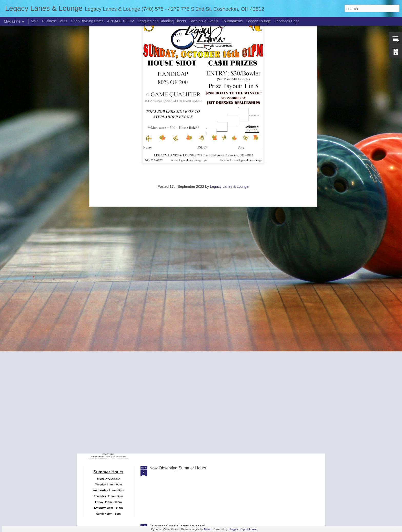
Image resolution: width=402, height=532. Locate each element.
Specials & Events (204, 21)
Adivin (207, 529)
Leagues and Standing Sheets (162, 21)
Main (35, 21)
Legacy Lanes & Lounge (229, 33)
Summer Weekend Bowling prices (180, 352)
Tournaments (232, 21)
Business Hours (55, 21)
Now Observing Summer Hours (178, 468)
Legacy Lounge (259, 21)
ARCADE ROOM (121, 21)
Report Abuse (248, 529)
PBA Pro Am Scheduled (171, 293)
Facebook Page (287, 21)
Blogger (233, 529)
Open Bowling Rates (87, 21)
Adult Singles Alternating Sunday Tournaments (192, 410)
